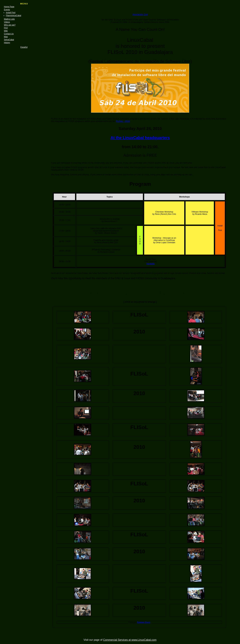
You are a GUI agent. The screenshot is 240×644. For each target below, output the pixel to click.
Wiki (6, 31)
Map (6, 37)
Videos (7, 22)
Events (7, 10)
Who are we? (10, 25)
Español (24, 47)
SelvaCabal (9, 40)
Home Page (9, 7)
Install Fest (11, 13)
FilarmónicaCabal (13, 16)
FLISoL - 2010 (123, 121)
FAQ (6, 28)
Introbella (150, 264)
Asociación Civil (140, 14)
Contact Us (9, 34)
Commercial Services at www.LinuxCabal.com (130, 640)
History (7, 43)
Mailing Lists (9, 19)
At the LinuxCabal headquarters (140, 138)
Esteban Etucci (144, 622)
